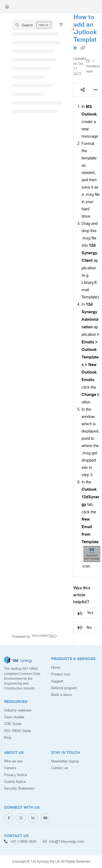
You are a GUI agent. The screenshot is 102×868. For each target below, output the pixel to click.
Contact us (60, 768)
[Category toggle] (73, 29)
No (85, 628)
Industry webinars (18, 710)
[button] (33, 25)
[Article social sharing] (83, 90)
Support (57, 681)
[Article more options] (96, 90)
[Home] (7, 6)
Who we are (13, 761)
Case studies (14, 717)
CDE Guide (13, 724)
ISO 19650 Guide (17, 731)
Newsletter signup (65, 761)
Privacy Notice (15, 775)
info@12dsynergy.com (64, 841)
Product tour (61, 674)
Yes (86, 613)
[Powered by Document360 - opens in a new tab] (34, 636)
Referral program (64, 688)
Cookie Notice (15, 782)
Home (56, 667)
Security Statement (19, 788)
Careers (10, 768)
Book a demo (61, 695)
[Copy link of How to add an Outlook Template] (83, 48)
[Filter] (61, 25)
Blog (8, 737)
